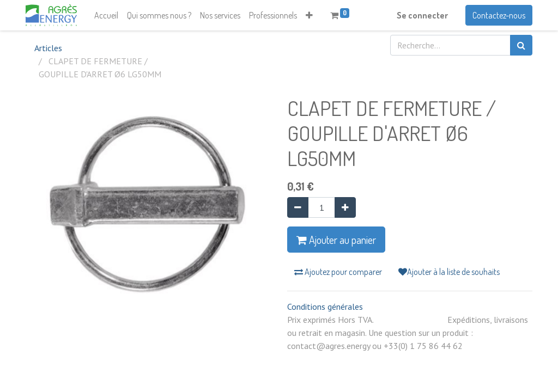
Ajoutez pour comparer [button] (338, 272)
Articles (48, 48)
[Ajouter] (345, 207)
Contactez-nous (499, 15)
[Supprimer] (298, 207)
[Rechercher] (521, 45)
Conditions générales (325, 307)
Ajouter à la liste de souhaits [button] (449, 272)
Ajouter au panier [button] (336, 240)
